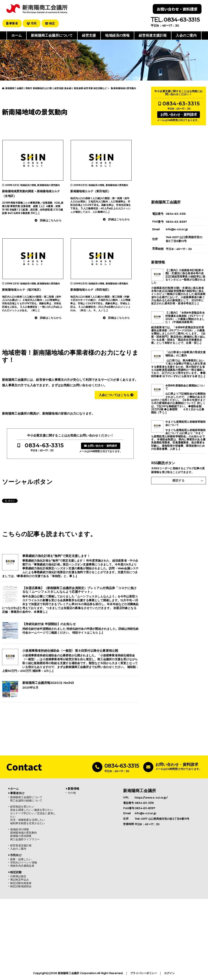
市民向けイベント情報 (24, 862)
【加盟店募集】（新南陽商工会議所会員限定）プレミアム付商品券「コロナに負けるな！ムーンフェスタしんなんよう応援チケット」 (79, 590)
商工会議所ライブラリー (25, 839)
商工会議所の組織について (26, 800)
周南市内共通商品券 (22, 866)
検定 (51, 23)
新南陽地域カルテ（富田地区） (90, 191)
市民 (32, 23)
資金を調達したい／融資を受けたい (32, 810)
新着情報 (73, 788)
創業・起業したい (21, 859)
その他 (72, 793)
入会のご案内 (186, 35)
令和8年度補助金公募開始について (185, 387)
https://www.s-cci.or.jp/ (151, 797)
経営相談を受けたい (22, 806)
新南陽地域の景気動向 (49, 185)
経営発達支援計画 (153, 35)
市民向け (16, 855)
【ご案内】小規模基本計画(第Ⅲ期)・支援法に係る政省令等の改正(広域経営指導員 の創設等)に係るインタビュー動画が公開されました (178, 276)
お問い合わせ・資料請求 (177, 9)
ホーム (17, 35)
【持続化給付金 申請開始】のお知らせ (49, 624)
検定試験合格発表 (21, 883)
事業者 (12, 23)
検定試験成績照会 (21, 886)
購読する (179, 480)
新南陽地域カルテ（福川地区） (22, 289)
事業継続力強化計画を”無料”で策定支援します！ (56, 556)
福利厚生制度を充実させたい (28, 823)
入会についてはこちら (116, 395)
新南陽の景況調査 (21, 836)
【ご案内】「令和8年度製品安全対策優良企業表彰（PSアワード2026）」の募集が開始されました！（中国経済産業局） (185, 317)
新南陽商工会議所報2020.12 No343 (48, 683)
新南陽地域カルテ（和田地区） (90, 289)
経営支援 (89, 35)
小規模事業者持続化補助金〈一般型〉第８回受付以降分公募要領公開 (70, 650)
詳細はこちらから (51, 220)
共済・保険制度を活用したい (28, 820)
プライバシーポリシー (144, 973)
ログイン (170, 973)
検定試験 (16, 872)
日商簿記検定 (18, 876)
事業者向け (17, 793)
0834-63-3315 (44, 445)
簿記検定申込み (19, 879)
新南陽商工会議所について (52, 35)
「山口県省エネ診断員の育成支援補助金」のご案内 (185, 354)
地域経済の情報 (117, 35)
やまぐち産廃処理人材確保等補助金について (185, 423)
